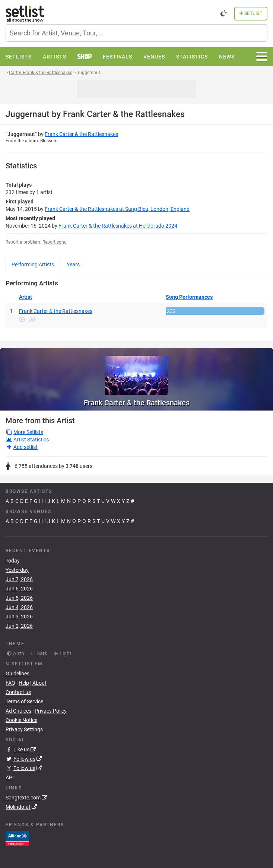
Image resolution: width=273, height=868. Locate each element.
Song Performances (189, 297)
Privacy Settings (24, 729)
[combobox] (136, 33)
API (10, 777)
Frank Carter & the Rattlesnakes (81, 134)
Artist (26, 297)
